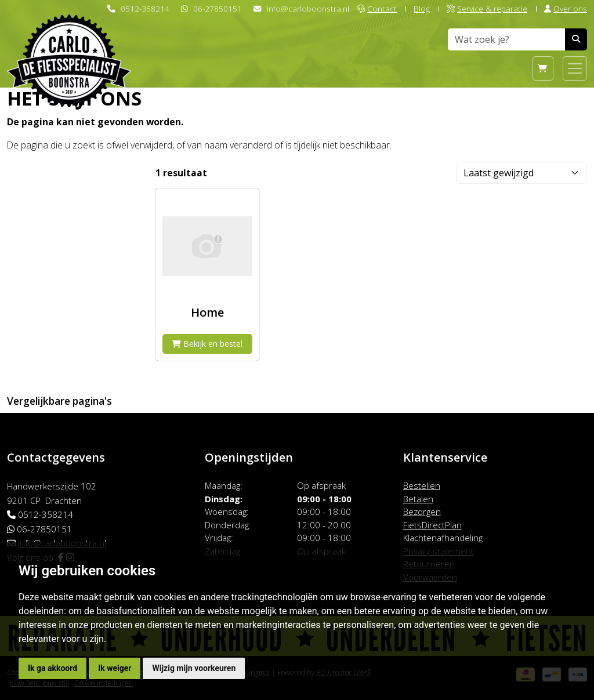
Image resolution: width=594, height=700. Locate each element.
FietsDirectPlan (432, 525)
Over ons (566, 8)
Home (207, 312)
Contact (377, 8)
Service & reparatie (487, 8)
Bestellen (422, 485)
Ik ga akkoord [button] (52, 668)
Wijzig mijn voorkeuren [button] (194, 668)
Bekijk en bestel (207, 344)
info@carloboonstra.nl (308, 8)
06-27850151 (218, 8)
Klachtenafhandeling (443, 538)
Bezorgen (422, 512)
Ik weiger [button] (115, 668)
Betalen (418, 499)
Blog (422, 8)
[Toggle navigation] (575, 68)
